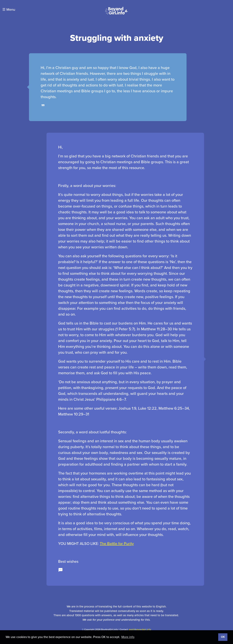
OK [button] (223, 637)
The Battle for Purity (117, 544)
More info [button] (128, 637)
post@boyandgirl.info (140, 629)
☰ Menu (9, 10)
